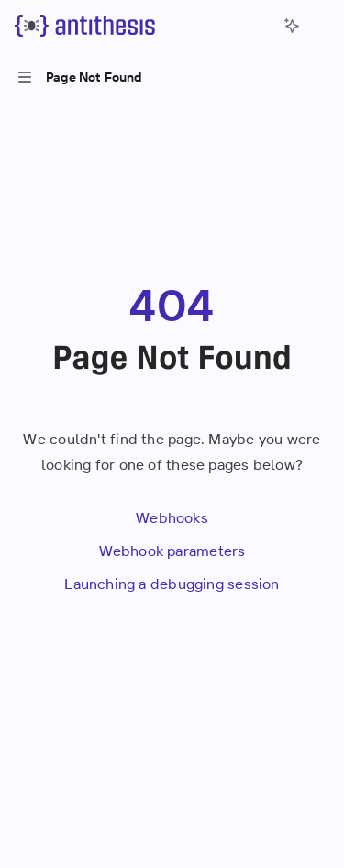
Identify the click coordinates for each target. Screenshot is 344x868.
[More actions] (320, 26)
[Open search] (258, 26)
